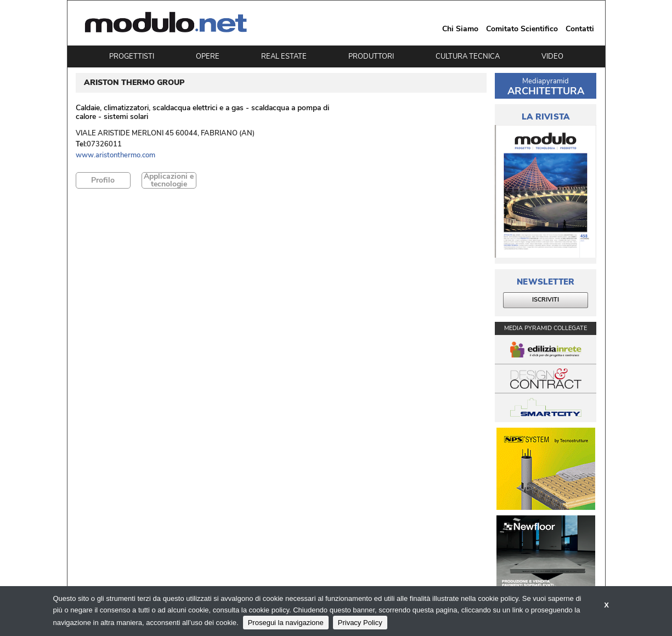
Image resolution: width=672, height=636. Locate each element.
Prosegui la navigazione (286, 623)
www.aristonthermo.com (115, 155)
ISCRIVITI (546, 300)
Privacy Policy (360, 623)
